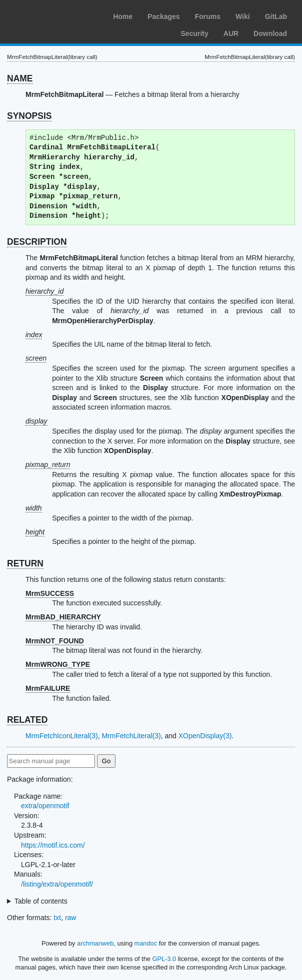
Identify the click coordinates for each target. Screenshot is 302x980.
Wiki (243, 16)
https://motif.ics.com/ (53, 845)
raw (71, 918)
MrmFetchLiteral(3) (131, 736)
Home (123, 16)
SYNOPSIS (29, 116)
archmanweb (95, 943)
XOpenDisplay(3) (205, 736)
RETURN (25, 563)
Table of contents (41, 901)
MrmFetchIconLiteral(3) (62, 736)
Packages (164, 16)
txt (57, 918)
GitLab (276, 16)
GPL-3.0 (164, 959)
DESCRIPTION (37, 242)
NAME (20, 78)
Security (195, 33)
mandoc (146, 943)
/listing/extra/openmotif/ (57, 884)
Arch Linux (55, 15)
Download (270, 33)
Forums (208, 16)
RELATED (27, 720)
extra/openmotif (45, 806)
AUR (231, 33)
